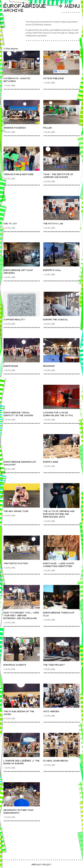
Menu (69, 6)
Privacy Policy (42, 865)
